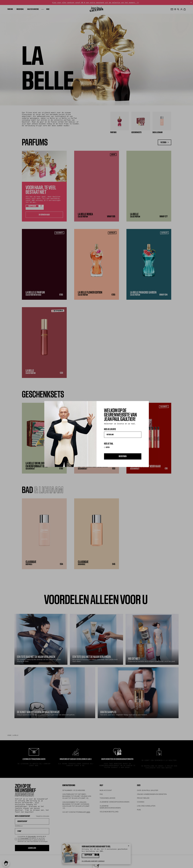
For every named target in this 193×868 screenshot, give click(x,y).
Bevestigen (123, 456)
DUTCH (108, 447)
